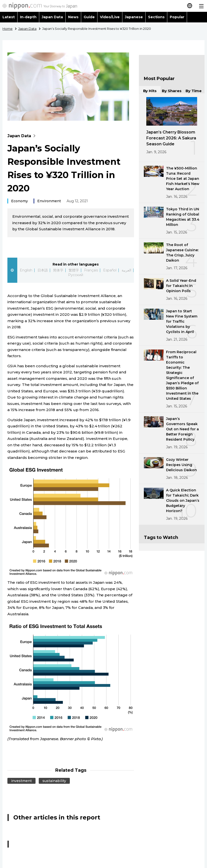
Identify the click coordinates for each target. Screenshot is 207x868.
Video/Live (110, 17)
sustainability (54, 781)
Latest (9, 17)
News (73, 17)
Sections (156, 17)
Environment (49, 201)
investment (21, 781)
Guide (89, 17)
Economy (19, 201)
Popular (177, 17)
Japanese (134, 17)
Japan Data (52, 17)
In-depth (28, 17)
